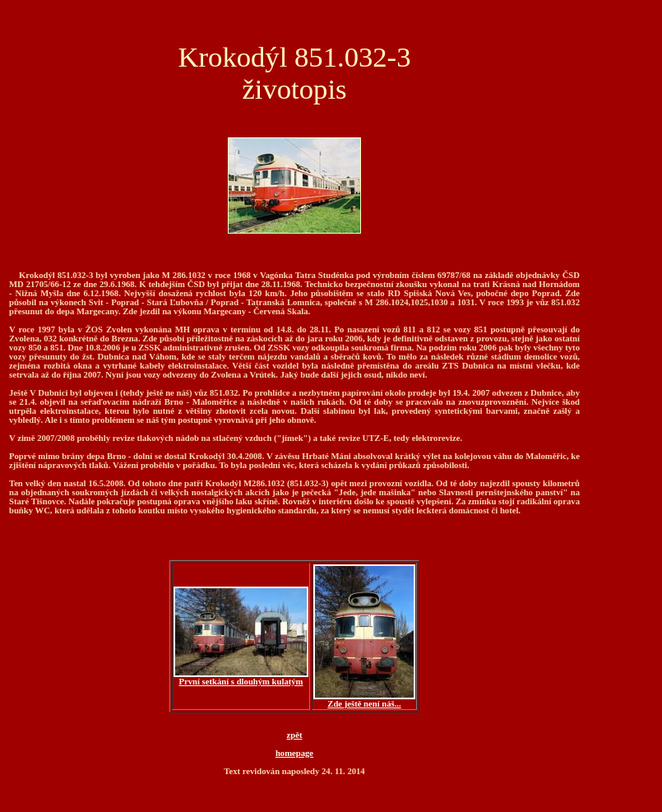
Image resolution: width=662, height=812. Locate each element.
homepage (294, 753)
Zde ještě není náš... (364, 700)
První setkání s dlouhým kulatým (241, 678)
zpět (295, 735)
